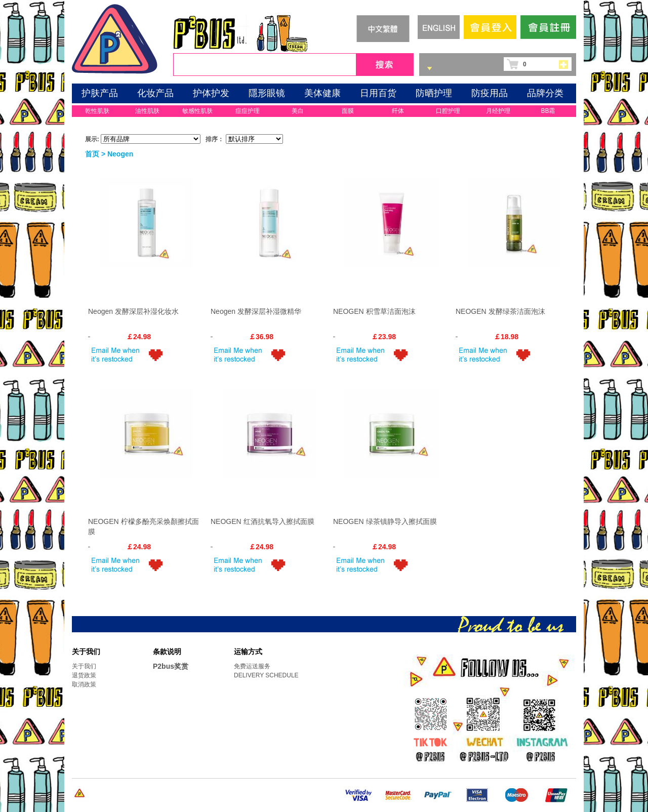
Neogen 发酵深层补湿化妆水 (133, 311)
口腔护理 (448, 111)
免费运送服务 (252, 666)
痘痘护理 (248, 111)
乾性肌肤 (97, 111)
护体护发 (211, 93)
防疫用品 (490, 93)
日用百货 (378, 93)
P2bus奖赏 (171, 666)
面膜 (348, 111)
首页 (92, 154)
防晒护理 (434, 93)
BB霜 (548, 111)
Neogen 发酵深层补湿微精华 (256, 311)
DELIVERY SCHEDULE (266, 675)
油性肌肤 (147, 111)
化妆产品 (155, 93)
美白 (298, 111)
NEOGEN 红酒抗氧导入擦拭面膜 (262, 521)
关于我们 (84, 666)
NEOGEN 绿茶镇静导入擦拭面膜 (385, 521)
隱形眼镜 (267, 93)
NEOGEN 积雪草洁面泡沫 (374, 311)
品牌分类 (545, 93)
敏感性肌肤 (197, 111)
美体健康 (322, 93)
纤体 (398, 111)
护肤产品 (100, 93)
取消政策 (84, 684)
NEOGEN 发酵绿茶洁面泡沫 (500, 311)
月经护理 (498, 111)
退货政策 (84, 675)
